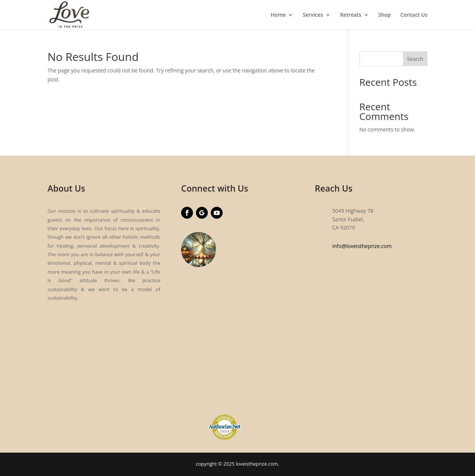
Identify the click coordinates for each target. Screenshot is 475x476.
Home (279, 15)
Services (313, 15)
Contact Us (414, 15)
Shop (384, 15)
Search (415, 59)
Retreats (350, 15)
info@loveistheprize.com (362, 246)
